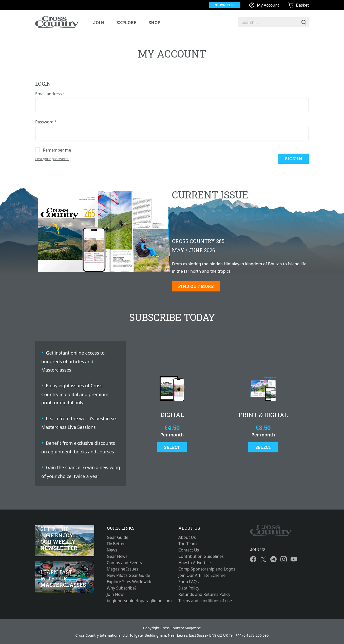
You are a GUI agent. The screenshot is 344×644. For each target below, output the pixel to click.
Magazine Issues (123, 569)
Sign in (294, 159)
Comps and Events (125, 563)
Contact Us (189, 550)
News (112, 550)
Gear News (117, 556)
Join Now (115, 594)
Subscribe (225, 5)
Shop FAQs (188, 582)
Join (99, 22)
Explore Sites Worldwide (130, 582)
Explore (126, 22)
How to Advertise (195, 563)
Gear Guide (118, 537)
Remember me (57, 150)
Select (172, 447)
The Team (188, 544)
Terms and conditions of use (205, 601)
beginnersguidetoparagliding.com (136, 601)
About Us (187, 537)
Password (46, 122)
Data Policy (189, 588)
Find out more (196, 286)
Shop (154, 22)
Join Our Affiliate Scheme (202, 575)
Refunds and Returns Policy (204, 594)
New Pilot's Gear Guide (129, 575)
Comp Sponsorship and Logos (207, 569)
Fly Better (116, 544)
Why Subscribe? (122, 588)
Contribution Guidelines (201, 556)
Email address (50, 94)
